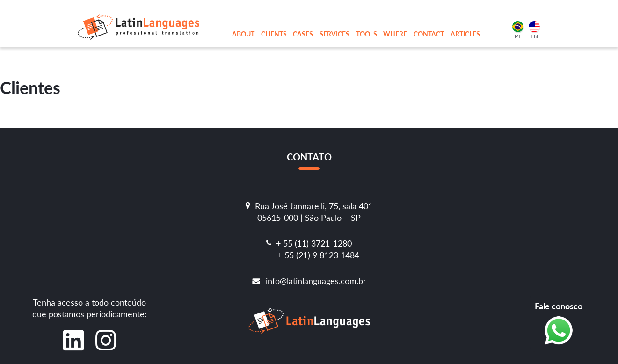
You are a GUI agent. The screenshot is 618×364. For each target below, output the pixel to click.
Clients (274, 34)
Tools (367, 34)
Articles (465, 34)
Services (334, 34)
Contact (429, 34)
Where (395, 34)
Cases (303, 34)
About (243, 34)
